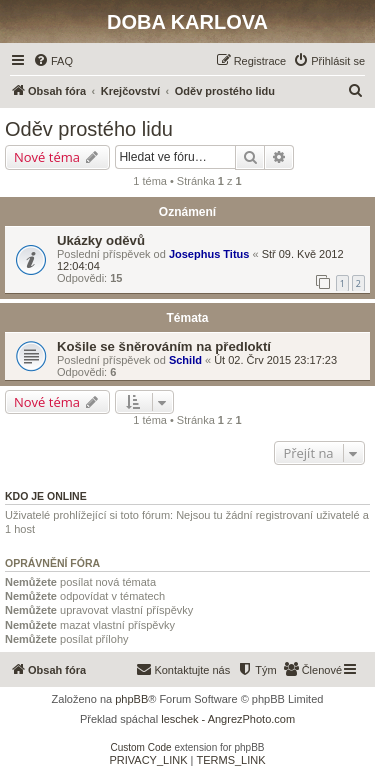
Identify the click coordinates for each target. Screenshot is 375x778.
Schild (185, 360)
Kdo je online (46, 496)
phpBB (131, 699)
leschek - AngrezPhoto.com (228, 719)
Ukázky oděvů (101, 240)
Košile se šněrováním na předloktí (164, 346)
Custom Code (141, 747)
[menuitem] (53, 61)
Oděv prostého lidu (89, 129)
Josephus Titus (209, 254)
